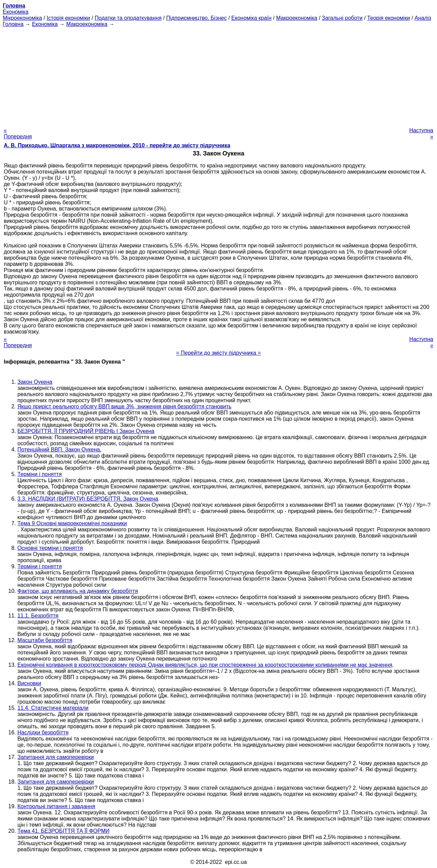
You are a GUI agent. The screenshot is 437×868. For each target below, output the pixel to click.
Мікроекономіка (22, 18)
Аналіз (423, 18)
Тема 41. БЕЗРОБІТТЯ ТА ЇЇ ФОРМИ (64, 831)
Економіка (16, 12)
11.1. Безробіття (38, 616)
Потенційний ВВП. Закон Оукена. (59, 450)
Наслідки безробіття (43, 733)
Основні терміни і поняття (50, 548)
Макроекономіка (297, 18)
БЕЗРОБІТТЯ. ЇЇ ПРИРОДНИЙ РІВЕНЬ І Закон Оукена (86, 431)
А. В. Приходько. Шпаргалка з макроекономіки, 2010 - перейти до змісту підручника (117, 145)
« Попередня (18, 133)
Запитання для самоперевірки (56, 757)
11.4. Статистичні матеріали (53, 708)
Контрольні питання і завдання (56, 806)
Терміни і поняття (40, 474)
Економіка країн (252, 18)
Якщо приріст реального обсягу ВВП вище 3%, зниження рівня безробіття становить (124, 406)
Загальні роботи (342, 18)
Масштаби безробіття (45, 640)
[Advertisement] (218, 75)
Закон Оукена (35, 382)
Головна (13, 24)
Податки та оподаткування (128, 18)
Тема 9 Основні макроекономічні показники (72, 523)
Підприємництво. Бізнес (197, 18)
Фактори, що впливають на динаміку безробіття (78, 591)
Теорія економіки (388, 18)
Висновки (29, 683)
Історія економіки (68, 18)
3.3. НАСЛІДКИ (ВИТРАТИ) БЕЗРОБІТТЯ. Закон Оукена (88, 499)
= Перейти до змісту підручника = (219, 353)
